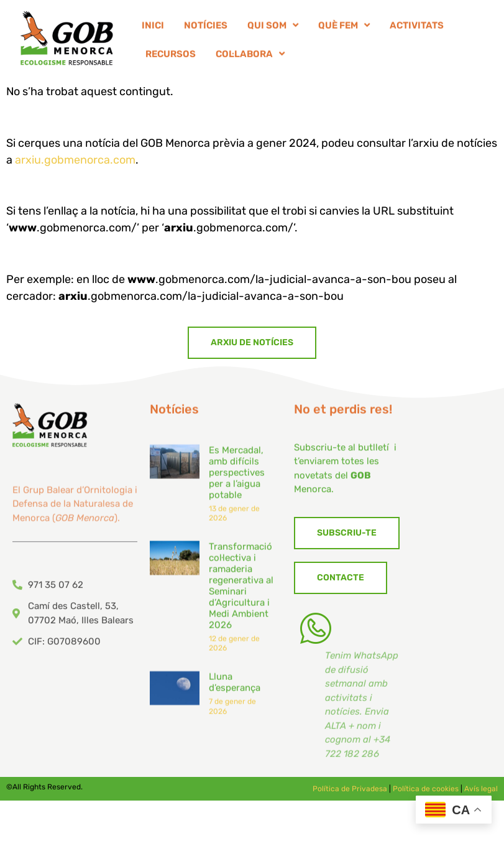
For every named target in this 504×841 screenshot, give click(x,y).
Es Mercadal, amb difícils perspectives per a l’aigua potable (237, 488)
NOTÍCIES (206, 28)
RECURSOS (171, 57)
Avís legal (481, 789)
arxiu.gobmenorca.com (75, 160)
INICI (153, 28)
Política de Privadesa (350, 789)
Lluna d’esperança (235, 698)
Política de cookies (426, 789)
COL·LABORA (250, 57)
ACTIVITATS (417, 28)
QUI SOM (273, 28)
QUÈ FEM (344, 28)
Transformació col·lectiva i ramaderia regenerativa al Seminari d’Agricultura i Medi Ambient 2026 (241, 601)
